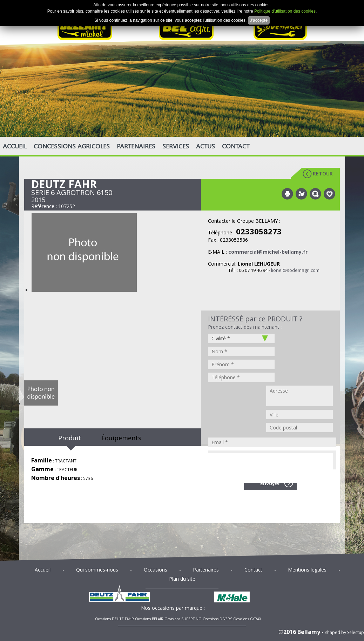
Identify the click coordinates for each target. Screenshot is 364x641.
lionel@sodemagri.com (295, 270)
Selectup (356, 632)
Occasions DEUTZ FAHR (114, 619)
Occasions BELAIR (149, 619)
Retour (323, 173)
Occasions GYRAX (247, 619)
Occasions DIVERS (217, 619)
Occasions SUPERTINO (183, 619)
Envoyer (270, 483)
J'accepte (259, 20)
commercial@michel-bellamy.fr (268, 252)
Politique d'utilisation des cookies (285, 11)
